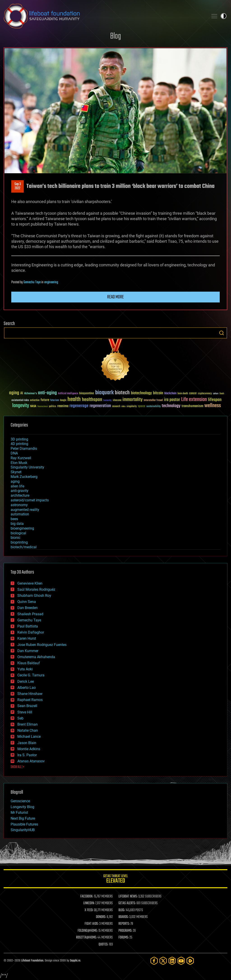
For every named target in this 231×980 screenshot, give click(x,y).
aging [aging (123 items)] (14, 393)
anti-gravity (20, 491)
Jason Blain (27, 743)
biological (18, 533)
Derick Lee (26, 681)
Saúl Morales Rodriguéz (36, 589)
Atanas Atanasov (31, 761)
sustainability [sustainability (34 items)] (154, 407)
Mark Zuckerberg (24, 477)
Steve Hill (25, 712)
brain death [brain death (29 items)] (183, 394)
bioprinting (19, 542)
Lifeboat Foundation (32, 961)
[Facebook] (154, 961)
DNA (14, 453)
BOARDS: (124, 917)
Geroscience (20, 801)
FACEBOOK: (87, 897)
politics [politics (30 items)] (53, 407)
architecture (20, 495)
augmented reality (25, 510)
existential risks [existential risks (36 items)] (20, 400)
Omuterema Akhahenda (36, 657)
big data (17, 524)
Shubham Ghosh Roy (34, 596)
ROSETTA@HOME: (86, 938)
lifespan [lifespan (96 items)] (215, 400)
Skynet (16, 472)
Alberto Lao (27, 688)
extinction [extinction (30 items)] (35, 400)
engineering (51, 282)
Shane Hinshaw (30, 694)
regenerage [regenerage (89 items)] (79, 406)
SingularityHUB (23, 830)
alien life (17, 486)
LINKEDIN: (89, 903)
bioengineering (22, 528)
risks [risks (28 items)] (123, 406)
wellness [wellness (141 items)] (213, 406)
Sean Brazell (27, 706)
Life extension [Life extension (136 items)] (194, 400)
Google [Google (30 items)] (63, 400)
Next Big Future (23, 818)
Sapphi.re (75, 961)
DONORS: (101, 917)
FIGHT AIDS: (92, 924)
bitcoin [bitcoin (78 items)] (158, 393)
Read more (115, 297)
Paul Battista (28, 626)
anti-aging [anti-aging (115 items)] (47, 393)
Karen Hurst (27, 638)
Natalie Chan (28, 730)
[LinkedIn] (172, 961)
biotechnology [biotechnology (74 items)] (141, 393)
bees (14, 519)
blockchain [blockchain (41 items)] (170, 394)
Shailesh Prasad (30, 614)
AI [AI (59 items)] (22, 393)
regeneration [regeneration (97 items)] (100, 406)
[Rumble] (190, 961)
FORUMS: (124, 938)
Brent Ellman (28, 724)
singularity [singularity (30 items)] (132, 407)
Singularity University (27, 467)
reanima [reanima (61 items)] (63, 406)
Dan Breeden (28, 608)
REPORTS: (124, 924)
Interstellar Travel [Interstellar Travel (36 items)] (153, 400)
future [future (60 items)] (45, 400)
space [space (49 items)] (142, 406)
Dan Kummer (28, 651)
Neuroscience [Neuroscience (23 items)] (43, 407)
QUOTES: (103, 945)
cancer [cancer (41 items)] (193, 394)
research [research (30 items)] (116, 407)
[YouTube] (181, 961)
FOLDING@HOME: (88, 931)
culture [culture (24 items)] (216, 394)
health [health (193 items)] (74, 400)
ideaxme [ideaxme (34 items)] (117, 401)
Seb (20, 718)
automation (20, 514)
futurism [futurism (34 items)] (55, 401)
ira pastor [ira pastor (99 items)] (172, 400)
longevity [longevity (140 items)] (21, 406)
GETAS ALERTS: (127, 903)
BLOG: (122, 910)
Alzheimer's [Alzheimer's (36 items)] (30, 394)
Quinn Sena (27, 602)
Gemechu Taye (32, 282)
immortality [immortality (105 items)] (133, 400)
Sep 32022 (18, 186)
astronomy (19, 505)
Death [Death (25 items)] (222, 394)
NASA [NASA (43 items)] (33, 406)
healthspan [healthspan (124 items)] (92, 400)
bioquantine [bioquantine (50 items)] (87, 393)
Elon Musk (19, 463)
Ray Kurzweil (21, 458)
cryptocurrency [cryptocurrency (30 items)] (205, 394)
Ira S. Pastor (27, 755)
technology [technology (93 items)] (171, 406)
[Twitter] (163, 961)
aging (15, 481)
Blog (115, 36)
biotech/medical (24, 547)
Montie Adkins (29, 749)
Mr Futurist (19, 813)
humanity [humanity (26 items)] (107, 401)
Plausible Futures (24, 824)
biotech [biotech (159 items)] (122, 393)
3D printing (19, 439)
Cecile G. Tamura (31, 675)
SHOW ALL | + (17, 767)
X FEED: (89, 910)
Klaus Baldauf (29, 663)
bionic (15, 538)
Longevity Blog (22, 807)
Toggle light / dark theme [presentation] (224, 16)
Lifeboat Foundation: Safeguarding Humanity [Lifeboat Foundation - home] (104, 16)
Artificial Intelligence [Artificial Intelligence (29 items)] (68, 394)
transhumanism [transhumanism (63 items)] (192, 406)
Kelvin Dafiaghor (31, 632)
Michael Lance (29, 737)
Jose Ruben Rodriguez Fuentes (42, 645)
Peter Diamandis (24, 448)
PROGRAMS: (125, 931)
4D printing (19, 444)
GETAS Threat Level (115, 880)
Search (222, 333)
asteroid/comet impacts (30, 500)
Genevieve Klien (30, 583)
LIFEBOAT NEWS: (128, 897)
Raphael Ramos (30, 700)
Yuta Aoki (25, 669)
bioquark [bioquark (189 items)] (104, 393)
